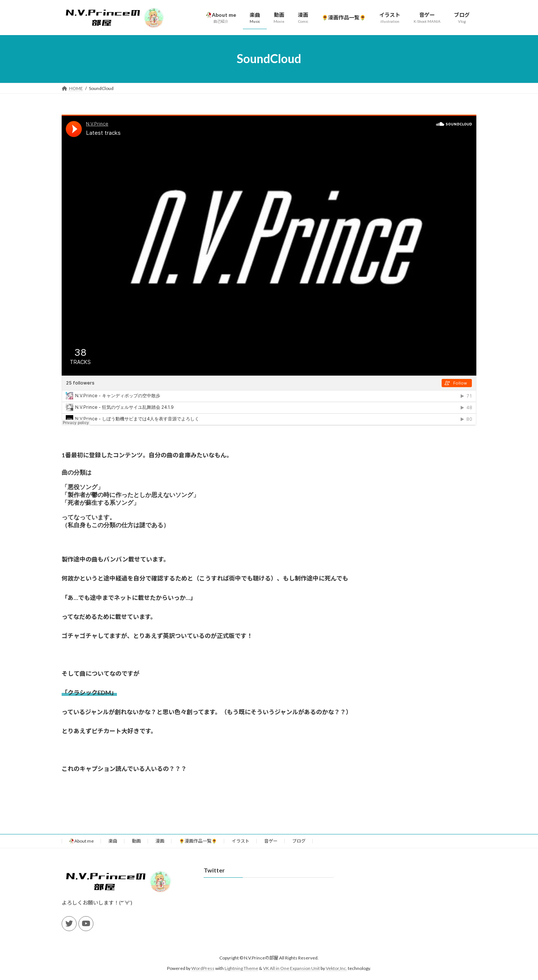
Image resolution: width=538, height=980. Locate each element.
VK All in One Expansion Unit (291, 976)
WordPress (203, 976)
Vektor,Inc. (336, 976)
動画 (136, 848)
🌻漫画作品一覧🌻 (198, 848)
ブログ (299, 848)
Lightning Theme (241, 976)
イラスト (241, 848)
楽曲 (113, 848)
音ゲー (271, 848)
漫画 (160, 848)
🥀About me (81, 848)
